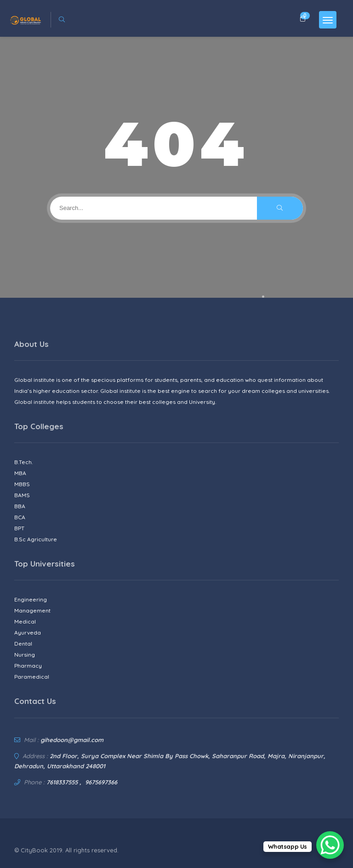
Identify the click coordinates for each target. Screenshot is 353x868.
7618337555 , (64, 782)
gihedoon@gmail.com (72, 740)
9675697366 (101, 782)
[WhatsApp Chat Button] (330, 845)
